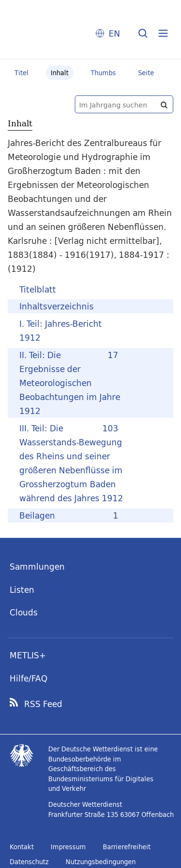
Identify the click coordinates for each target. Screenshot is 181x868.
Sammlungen (37, 567)
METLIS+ (28, 655)
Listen (22, 590)
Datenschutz (29, 862)
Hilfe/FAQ (28, 678)
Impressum (68, 847)
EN (114, 33)
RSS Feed (43, 704)
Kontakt (22, 847)
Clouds (24, 612)
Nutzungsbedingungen (101, 862)
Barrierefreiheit (127, 847)
